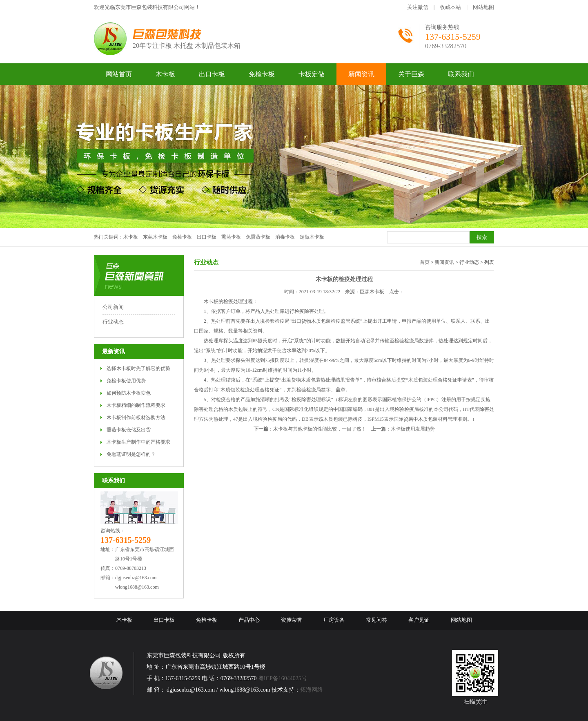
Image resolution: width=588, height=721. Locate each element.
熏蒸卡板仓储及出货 (129, 430)
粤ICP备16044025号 (283, 678)
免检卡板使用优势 (126, 381)
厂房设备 (334, 620)
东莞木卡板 (155, 237)
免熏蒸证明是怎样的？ (131, 454)
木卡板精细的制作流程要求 (136, 405)
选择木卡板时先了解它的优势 (138, 368)
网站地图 (483, 7)
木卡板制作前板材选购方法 (136, 417)
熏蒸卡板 (231, 237)
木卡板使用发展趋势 (413, 429)
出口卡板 (207, 237)
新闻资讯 (444, 262)
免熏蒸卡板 (258, 237)
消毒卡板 (285, 237)
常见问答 (376, 620)
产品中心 (249, 620)
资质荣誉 (292, 620)
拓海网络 (312, 690)
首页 (425, 262)
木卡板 (131, 237)
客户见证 (419, 620)
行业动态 (113, 322)
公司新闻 (113, 307)
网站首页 (119, 74)
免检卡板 (182, 237)
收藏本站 (450, 7)
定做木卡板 (312, 237)
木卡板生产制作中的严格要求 (138, 442)
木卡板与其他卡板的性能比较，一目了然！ (320, 429)
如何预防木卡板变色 (129, 393)
